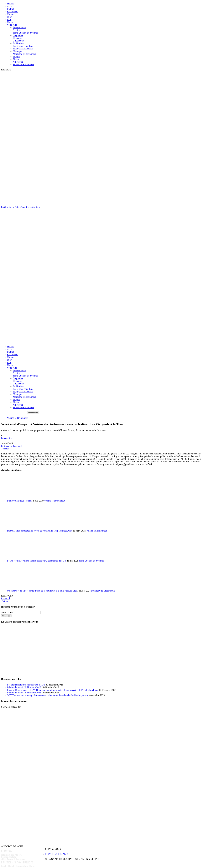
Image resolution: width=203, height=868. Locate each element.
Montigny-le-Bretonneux (25, 54)
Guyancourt (19, 41)
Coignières (18, 35)
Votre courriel (8, 613)
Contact (11, 22)
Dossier (11, 4)
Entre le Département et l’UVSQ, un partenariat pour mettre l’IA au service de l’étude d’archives (53, 690)
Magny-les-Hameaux (23, 49)
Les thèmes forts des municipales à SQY (26, 685)
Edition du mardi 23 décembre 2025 (24, 687)
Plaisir (16, 59)
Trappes (17, 57)
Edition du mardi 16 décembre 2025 (24, 693)
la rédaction (7, 438)
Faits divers (12, 12)
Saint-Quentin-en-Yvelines (25, 33)
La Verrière (18, 43)
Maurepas (18, 51)
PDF (9, 19)
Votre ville (12, 25)
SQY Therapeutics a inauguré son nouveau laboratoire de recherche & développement (47, 695)
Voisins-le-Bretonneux (24, 64)
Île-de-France (19, 27)
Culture (11, 14)
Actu (9, 6)
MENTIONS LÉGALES (57, 854)
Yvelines (17, 30)
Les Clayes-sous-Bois (23, 46)
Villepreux (18, 62)
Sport (10, 17)
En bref (11, 9)
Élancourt (17, 38)
